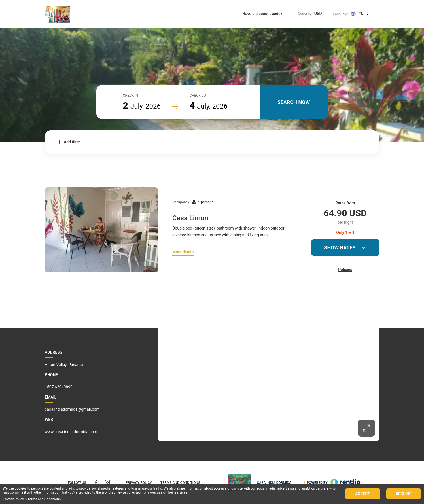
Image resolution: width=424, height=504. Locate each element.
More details (183, 252)
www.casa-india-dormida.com (71, 432)
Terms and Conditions (44, 499)
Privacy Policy (13, 499)
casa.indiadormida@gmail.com (72, 409)
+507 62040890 (59, 387)
